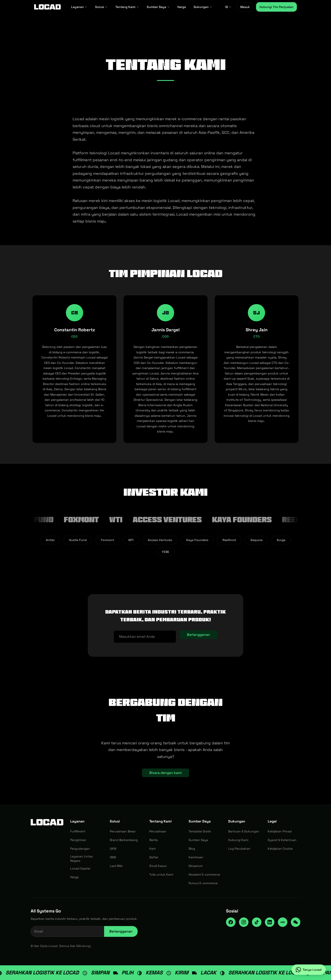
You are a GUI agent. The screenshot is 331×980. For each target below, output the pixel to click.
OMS (113, 857)
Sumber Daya (158, 7)
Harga (182, 7)
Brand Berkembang (124, 840)
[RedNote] (283, 922)
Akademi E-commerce (204, 874)
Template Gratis (200, 831)
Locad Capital (80, 868)
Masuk (245, 7)
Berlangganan (198, 635)
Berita (154, 840)
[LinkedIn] (270, 922)
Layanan (79, 7)
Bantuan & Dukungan (244, 831)
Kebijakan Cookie (280, 849)
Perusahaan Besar (123, 831)
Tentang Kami (127, 7)
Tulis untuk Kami (161, 874)
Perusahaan (158, 831)
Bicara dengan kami (165, 773)
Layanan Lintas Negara (81, 858)
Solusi (101, 7)
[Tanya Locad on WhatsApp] (309, 970)
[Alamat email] (145, 637)
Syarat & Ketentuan (282, 840)
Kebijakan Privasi (280, 831)
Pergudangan (80, 849)
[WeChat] (296, 922)
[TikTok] (257, 922)
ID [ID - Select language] (228, 7)
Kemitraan (196, 857)
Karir (153, 849)
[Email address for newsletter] (67, 931)
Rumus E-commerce (203, 883)
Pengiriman (78, 840)
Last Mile (116, 866)
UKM (113, 849)
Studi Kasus (158, 866)
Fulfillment (78, 831)
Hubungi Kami (238, 840)
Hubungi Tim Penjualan (276, 7)
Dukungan (203, 7)
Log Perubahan (239, 849)
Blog (192, 849)
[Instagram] (244, 922)
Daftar (154, 857)
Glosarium (196, 866)
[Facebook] (231, 922)
